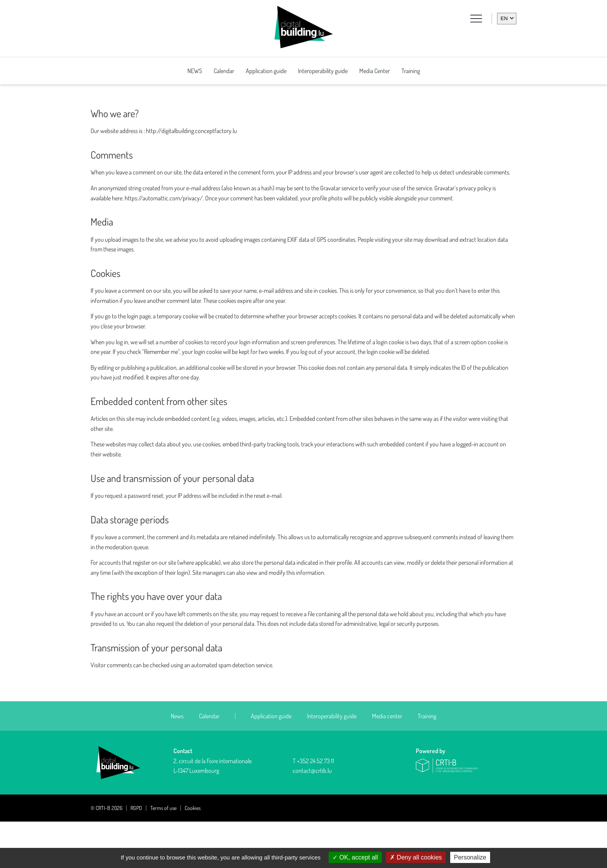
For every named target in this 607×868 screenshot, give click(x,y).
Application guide (266, 71)
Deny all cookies (416, 857)
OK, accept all (355, 857)
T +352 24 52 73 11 (313, 807)
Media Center (375, 71)
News (177, 762)
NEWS (195, 71)
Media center (387, 762)
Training (411, 71)
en (504, 18)
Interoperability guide (323, 71)
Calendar (224, 71)
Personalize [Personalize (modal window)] (470, 857)
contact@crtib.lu (312, 817)
